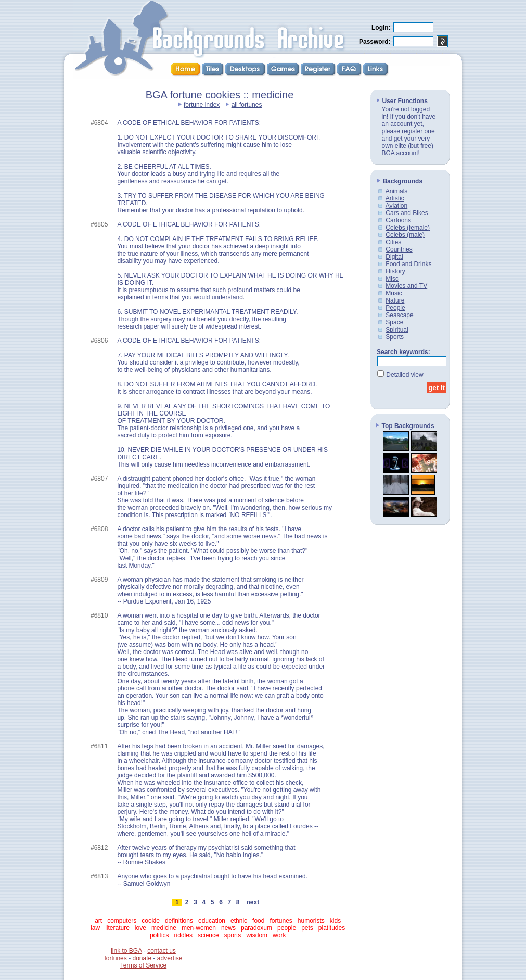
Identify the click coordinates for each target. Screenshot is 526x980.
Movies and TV (406, 286)
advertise (170, 958)
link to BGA (126, 951)
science (208, 935)
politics (159, 935)
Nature (395, 300)
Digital (394, 257)
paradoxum (256, 928)
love (140, 928)
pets (307, 928)
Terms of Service (143, 965)
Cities (393, 242)
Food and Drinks (408, 264)
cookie (151, 921)
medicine (164, 928)
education (212, 921)
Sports (395, 337)
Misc (392, 279)
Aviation (396, 206)
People (395, 308)
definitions (179, 921)
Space (394, 322)
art (98, 921)
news (228, 928)
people (287, 928)
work (279, 935)
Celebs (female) (408, 228)
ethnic (239, 921)
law (95, 928)
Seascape (399, 315)
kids (335, 921)
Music (394, 293)
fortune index (202, 105)
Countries (399, 249)
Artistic (395, 198)
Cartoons (398, 220)
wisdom (257, 935)
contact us (162, 951)
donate (142, 958)
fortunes (281, 921)
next (253, 902)
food (258, 921)
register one (418, 131)
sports (233, 935)
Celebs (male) (405, 235)
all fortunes (247, 105)
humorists (311, 921)
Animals (397, 191)
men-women (199, 928)
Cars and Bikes (407, 213)
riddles (183, 935)
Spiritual (397, 330)
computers (122, 921)
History (395, 271)
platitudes (332, 928)
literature (117, 928)
